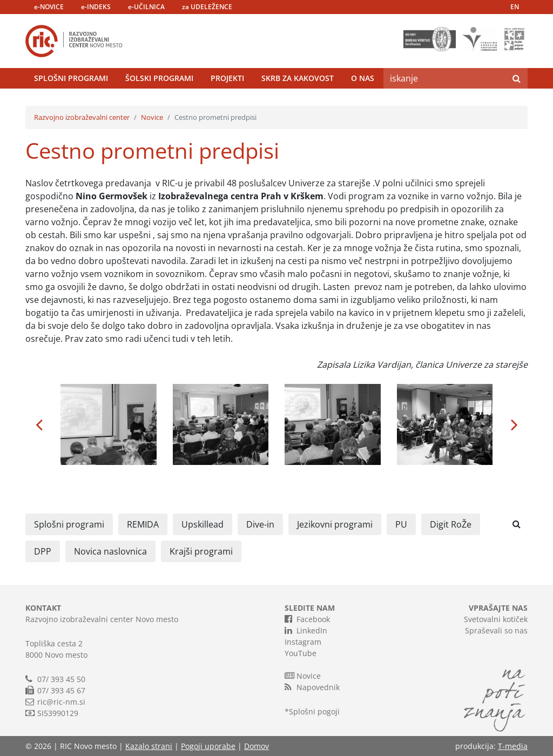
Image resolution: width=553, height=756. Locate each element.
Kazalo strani (149, 746)
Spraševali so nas (496, 630)
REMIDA (143, 524)
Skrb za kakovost (298, 78)
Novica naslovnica (110, 551)
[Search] (444, 78)
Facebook (307, 619)
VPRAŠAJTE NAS (498, 608)
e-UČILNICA (146, 7)
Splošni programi (71, 78)
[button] (39, 424)
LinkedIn (306, 630)
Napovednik (312, 687)
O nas (363, 78)
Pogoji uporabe (208, 746)
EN (515, 7)
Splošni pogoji (314, 711)
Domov (257, 746)
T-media (513, 746)
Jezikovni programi (335, 524)
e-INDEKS (96, 7)
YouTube (301, 653)
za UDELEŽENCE (207, 7)
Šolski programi (159, 78)
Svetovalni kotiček (496, 619)
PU (401, 524)
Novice (152, 117)
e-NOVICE (49, 7)
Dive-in (260, 524)
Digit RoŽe (451, 524)
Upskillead (203, 524)
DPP (43, 551)
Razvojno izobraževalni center (82, 117)
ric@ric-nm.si (61, 702)
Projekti (227, 78)
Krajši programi (201, 551)
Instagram (303, 642)
